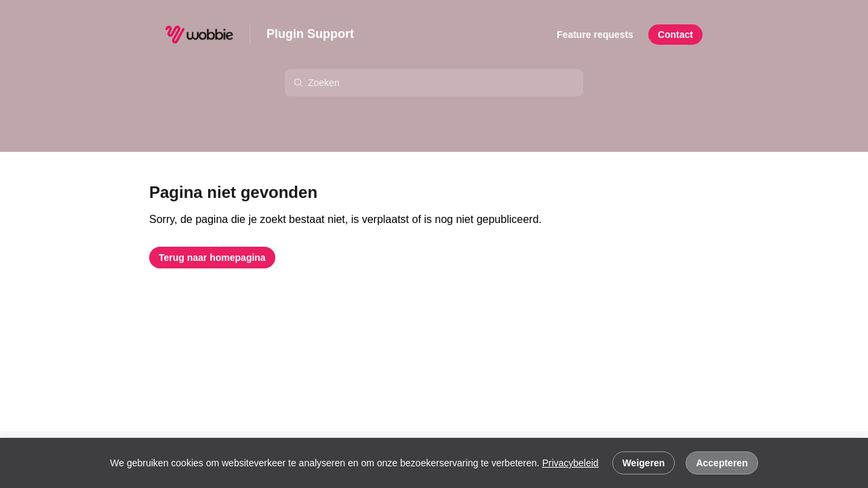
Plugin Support (310, 34)
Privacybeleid (570, 463)
